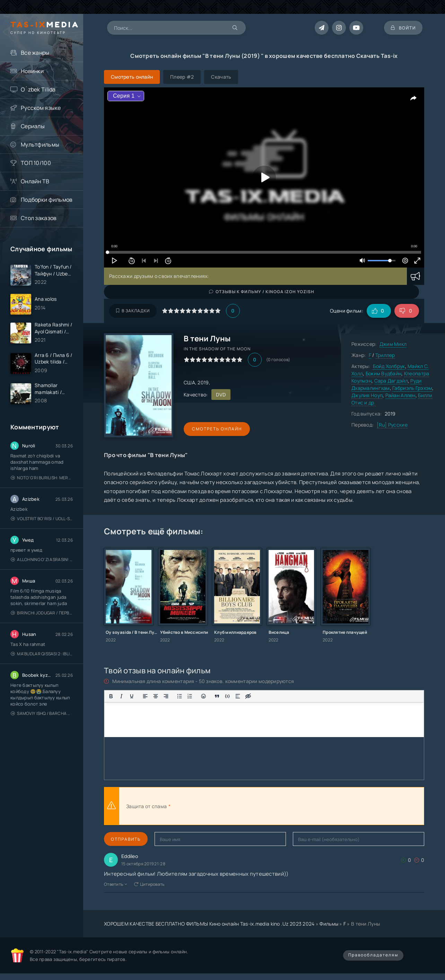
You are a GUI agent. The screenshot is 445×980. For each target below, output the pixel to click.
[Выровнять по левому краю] (145, 696)
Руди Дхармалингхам (387, 384)
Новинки (32, 71)
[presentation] (248, 806)
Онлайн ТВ (35, 181)
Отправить (126, 839)
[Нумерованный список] (190, 696)
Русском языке (41, 108)
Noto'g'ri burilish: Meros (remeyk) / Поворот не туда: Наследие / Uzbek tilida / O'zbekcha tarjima (42, 479)
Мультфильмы (40, 145)
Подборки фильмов (47, 200)
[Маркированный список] (180, 696)
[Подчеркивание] (132, 696)
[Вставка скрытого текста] (248, 696)
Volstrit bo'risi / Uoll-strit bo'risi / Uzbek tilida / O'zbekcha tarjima (42, 520)
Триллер (385, 355)
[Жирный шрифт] (111, 696)
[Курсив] (121, 696)
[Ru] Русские (392, 425)
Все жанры (35, 53)
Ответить (116, 884)
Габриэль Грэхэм (412, 388)
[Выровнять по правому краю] (166, 696)
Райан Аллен (400, 395)
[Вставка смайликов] (203, 696)
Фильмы (329, 924)
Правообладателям (373, 955)
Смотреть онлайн (216, 429)
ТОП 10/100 (36, 163)
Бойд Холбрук (389, 366)
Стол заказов (39, 218)
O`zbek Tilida (38, 89)
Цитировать (149, 884)
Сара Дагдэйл (391, 381)
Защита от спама (146, 806)
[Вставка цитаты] (217, 696)
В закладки (133, 311)
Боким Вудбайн (384, 373)
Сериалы (33, 126)
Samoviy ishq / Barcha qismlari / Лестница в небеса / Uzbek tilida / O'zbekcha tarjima (42, 714)
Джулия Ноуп (367, 395)
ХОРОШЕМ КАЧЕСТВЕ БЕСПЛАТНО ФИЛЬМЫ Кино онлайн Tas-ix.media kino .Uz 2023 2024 (209, 924)
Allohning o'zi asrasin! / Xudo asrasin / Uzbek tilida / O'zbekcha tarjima (42, 561)
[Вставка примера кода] (227, 696)
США (189, 382)
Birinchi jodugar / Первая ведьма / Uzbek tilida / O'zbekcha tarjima (42, 614)
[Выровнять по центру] (156, 696)
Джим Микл (393, 344)
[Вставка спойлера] (238, 696)
